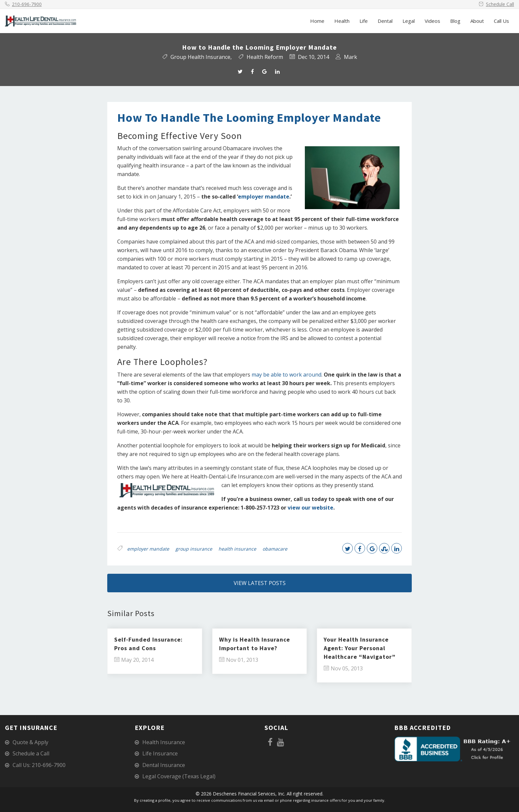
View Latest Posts (260, 583)
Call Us (501, 21)
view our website (310, 508)
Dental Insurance (164, 765)
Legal (409, 21)
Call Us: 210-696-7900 (39, 765)
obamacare (275, 549)
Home (317, 21)
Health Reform (265, 57)
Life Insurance (160, 753)
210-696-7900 (27, 4)
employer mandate (264, 197)
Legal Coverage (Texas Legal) (179, 776)
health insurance (237, 549)
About (477, 21)
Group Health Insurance (200, 57)
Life (364, 21)
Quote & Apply (30, 742)
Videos (432, 21)
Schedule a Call (31, 753)
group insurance (194, 549)
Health (342, 21)
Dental (385, 21)
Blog (455, 21)
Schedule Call (500, 4)
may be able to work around (286, 375)
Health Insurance (164, 742)
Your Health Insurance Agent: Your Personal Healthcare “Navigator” (360, 648)
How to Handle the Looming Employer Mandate (249, 118)
